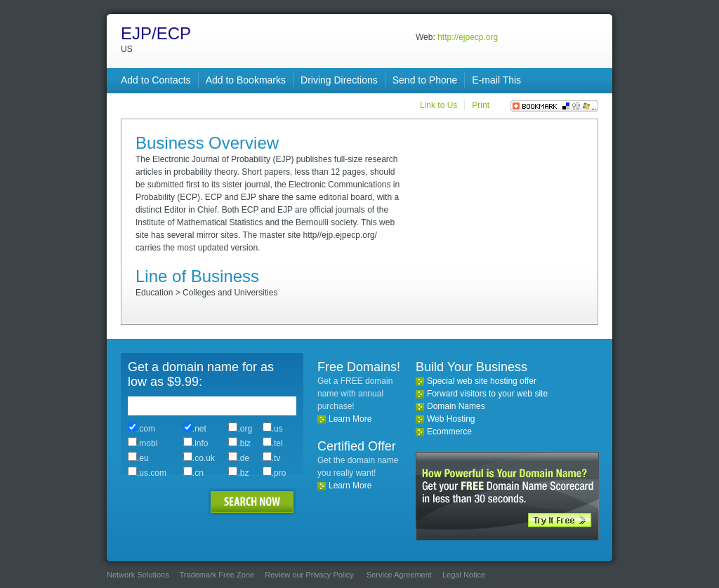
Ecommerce (449, 432)
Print (481, 105)
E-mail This (496, 80)
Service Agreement (399, 575)
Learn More (350, 419)
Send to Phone (425, 80)
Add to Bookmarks (246, 80)
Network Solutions (138, 575)
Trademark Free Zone (217, 575)
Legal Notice (464, 575)
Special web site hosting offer (482, 381)
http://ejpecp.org (468, 37)
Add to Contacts (156, 80)
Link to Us (438, 105)
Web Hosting (451, 419)
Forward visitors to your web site (487, 394)
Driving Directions (339, 80)
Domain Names (456, 406)
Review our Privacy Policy (309, 575)
